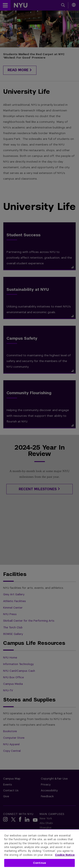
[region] (39, 849)
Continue (39, 863)
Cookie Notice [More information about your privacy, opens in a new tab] (65, 855)
